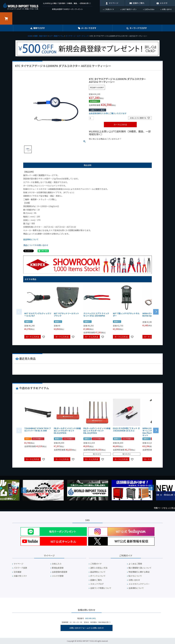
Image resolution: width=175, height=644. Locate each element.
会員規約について (136, 588)
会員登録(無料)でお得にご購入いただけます (108, 113)
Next (151, 488)
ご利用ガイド (109, 9)
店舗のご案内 (138, 3)
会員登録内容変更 (60, 572)
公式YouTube (149, 9)
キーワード (138, 28)
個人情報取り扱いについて (140, 568)
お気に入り (57, 564)
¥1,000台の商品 (116, 143)
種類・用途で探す (41, 36)
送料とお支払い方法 (99, 568)
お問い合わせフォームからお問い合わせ (87, 628)
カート (6, 18)
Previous (24, 490)
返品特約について (31, 239)
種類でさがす (39, 28)
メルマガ (164, 3)
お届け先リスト (20, 576)
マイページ (113, 3)
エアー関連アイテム (56, 36)
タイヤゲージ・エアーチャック (77, 36)
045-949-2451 (91, 618)
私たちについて (135, 576)
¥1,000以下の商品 (98, 143)
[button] (156, 312)
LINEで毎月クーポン (129, 9)
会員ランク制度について (101, 588)
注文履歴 (17, 572)
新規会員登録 (58, 568)
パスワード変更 (20, 568)
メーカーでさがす (89, 28)
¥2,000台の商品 (133, 143)
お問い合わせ (167, 9)
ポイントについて (98, 576)
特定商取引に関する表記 (139, 572)
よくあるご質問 (135, 564)
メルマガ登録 (58, 576)
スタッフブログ (97, 584)
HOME (30, 36)
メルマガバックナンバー (139, 584)
